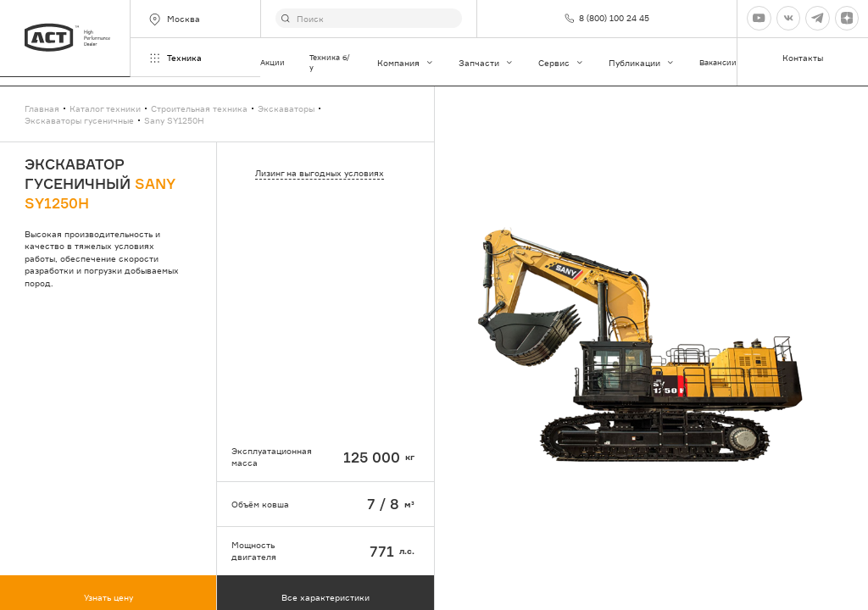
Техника (175, 58)
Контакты (803, 58)
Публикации (642, 63)
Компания (406, 63)
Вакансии (718, 62)
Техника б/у (330, 62)
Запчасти (486, 63)
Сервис (561, 63)
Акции (273, 62)
